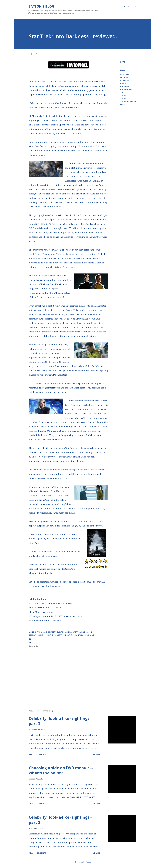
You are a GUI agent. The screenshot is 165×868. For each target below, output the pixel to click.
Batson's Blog (41, 6)
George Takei (125, 77)
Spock (122, 92)
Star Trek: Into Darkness (90, 120)
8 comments (41, 804)
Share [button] (123, 62)
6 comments (41, 754)
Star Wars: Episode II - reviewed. (47, 608)
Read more (96, 754)
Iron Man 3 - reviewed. (41, 612)
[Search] (127, 6)
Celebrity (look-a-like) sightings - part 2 (60, 820)
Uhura (122, 104)
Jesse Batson (124, 86)
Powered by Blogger (83, 862)
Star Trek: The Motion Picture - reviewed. (51, 603)
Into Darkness (125, 80)
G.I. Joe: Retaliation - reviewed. (46, 621)
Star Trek (123, 95)
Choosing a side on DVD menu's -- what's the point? (61, 770)
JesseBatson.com (126, 89)
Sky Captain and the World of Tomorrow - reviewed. (57, 616)
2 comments (41, 853)
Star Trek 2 (124, 98)
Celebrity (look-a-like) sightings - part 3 (60, 721)
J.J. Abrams (124, 83)
